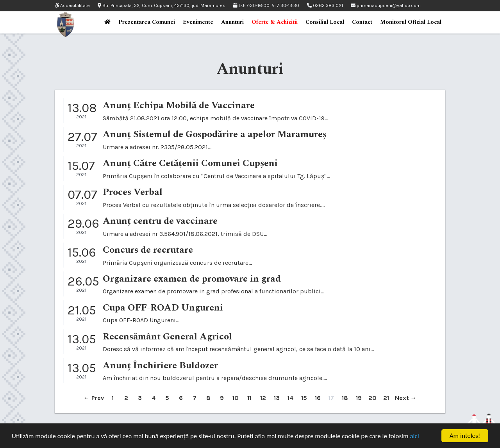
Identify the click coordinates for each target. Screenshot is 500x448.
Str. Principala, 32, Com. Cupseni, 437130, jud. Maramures (162, 5)
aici (414, 436)
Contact (362, 22)
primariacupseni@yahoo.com (386, 5)
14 (290, 398)
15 (304, 398)
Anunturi (232, 22)
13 (277, 398)
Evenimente (198, 22)
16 (318, 398)
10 (236, 398)
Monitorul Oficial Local (411, 22)
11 (249, 398)
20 (372, 398)
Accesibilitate (72, 6)
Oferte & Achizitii (275, 22)
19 (359, 398)
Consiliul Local (325, 22)
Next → (406, 398)
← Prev (94, 398)
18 (345, 398)
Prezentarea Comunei (147, 22)
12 (263, 398)
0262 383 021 (325, 5)
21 (386, 398)
